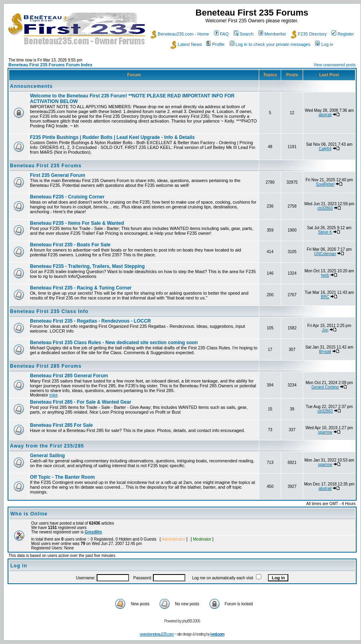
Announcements (31, 86)
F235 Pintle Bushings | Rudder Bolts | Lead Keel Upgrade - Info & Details (112, 137)
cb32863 (325, 208)
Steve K (325, 232)
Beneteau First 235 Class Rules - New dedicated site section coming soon (114, 343)
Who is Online (29, 514)
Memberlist (272, 34)
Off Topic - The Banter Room (62, 477)
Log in (324, 44)
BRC (325, 297)
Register (343, 34)
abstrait (325, 115)
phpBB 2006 (191, 621)
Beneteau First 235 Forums (46, 166)
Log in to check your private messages (270, 44)
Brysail (325, 352)
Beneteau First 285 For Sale (61, 425)
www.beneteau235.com (157, 634)
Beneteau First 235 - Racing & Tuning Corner (81, 288)
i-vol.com (217, 634)
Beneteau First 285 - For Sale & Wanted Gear (81, 402)
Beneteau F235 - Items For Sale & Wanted (77, 223)
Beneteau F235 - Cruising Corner (67, 197)
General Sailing (47, 456)
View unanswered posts (334, 65)
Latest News (186, 44)
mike (53, 395)
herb (325, 275)
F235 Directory (309, 34)
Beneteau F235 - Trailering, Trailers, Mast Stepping (87, 266)
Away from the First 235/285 (47, 446)
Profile (215, 44)
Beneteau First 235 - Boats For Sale (70, 245)
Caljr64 (325, 149)
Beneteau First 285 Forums (46, 366)
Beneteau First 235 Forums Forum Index (50, 65)
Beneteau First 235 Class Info (49, 311)
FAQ (221, 34)
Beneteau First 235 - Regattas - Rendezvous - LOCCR (90, 321)
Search (244, 34)
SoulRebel (325, 184)
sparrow (325, 432)
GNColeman (325, 254)
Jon (325, 330)
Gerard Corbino (325, 387)
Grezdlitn (93, 532)
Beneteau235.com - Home (180, 34)
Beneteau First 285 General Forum (69, 376)
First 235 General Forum (58, 175)
